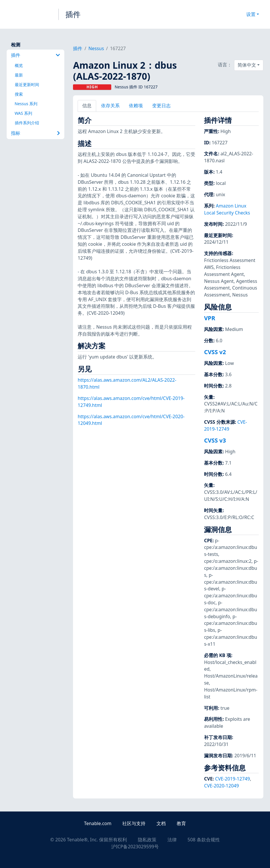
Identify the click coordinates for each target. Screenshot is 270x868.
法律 (172, 840)
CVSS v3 (215, 440)
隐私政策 (147, 840)
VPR (209, 318)
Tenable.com (98, 823)
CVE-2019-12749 (225, 425)
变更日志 (161, 105)
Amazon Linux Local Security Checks (227, 209)
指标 (35, 133)
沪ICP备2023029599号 (135, 847)
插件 (73, 14)
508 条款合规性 (204, 840)
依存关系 (110, 105)
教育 (181, 823)
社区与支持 (134, 823)
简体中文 (247, 65)
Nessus (96, 48)
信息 (87, 105)
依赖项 (136, 105)
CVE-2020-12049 (221, 786)
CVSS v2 (215, 352)
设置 (251, 14)
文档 (161, 823)
